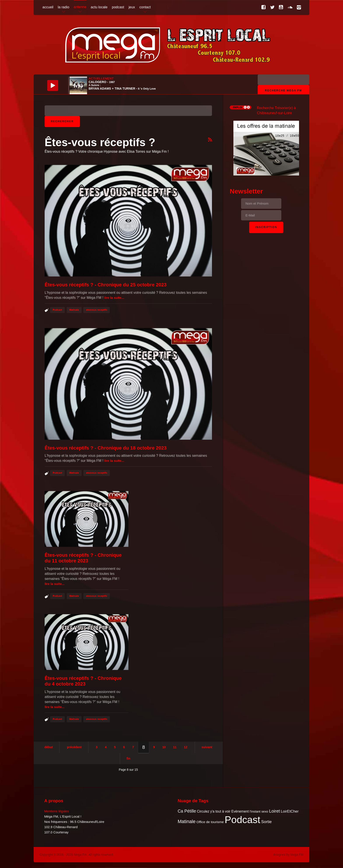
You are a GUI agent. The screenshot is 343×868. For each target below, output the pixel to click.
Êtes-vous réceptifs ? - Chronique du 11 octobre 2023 (83, 558)
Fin (129, 758)
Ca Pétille (187, 811)
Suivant (207, 747)
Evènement (240, 811)
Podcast (57, 310)
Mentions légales (57, 811)
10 (164, 747)
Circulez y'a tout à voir (214, 811)
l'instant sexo (259, 811)
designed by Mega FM (288, 855)
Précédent (74, 747)
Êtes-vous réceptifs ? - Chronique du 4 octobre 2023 (83, 681)
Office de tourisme (210, 822)
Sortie (266, 822)
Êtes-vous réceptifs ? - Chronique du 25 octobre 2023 (106, 285)
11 (175, 747)
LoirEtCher (290, 811)
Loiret (274, 811)
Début (49, 747)
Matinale (74, 310)
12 (186, 747)
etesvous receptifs (97, 310)
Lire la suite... (114, 298)
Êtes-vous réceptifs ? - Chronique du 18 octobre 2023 (106, 448)
